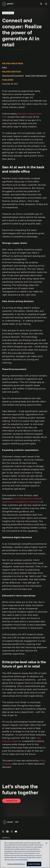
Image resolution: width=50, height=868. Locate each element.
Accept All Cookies (34, 864)
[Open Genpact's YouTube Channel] (16, 832)
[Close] (47, 843)
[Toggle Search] (41, 4)
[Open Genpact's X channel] (3, 832)
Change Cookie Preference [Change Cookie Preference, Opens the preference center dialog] (16, 864)
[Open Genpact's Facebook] (7, 832)
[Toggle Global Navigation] (46, 4)
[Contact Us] (11, 801)
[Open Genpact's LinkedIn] (12, 832)
